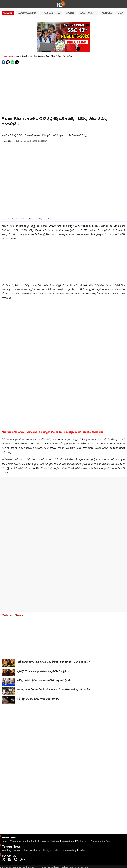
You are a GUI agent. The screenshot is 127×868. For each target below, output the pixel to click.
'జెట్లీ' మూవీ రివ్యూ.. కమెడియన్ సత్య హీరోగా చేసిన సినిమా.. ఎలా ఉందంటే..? (53, 662)
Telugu (4, 56)
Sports (17, 850)
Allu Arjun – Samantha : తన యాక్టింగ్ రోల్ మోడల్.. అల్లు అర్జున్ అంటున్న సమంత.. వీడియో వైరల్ (59, 432)
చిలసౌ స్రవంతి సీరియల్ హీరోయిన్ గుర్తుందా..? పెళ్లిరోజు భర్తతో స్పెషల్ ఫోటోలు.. (54, 689)
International (68, 841)
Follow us (9, 855)
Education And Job (100, 841)
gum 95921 (8, 141)
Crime (25, 850)
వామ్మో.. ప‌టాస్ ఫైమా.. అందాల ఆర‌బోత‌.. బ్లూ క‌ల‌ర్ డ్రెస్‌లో (44, 680)
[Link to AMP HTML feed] (22, 860)
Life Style (47, 850)
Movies (12, 56)
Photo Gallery (69, 850)
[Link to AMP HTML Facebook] (10, 860)
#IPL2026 (70, 13)
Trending (6, 850)
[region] (63, 90)
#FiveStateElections (51, 13)
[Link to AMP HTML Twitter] (4, 860)
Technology (82, 841)
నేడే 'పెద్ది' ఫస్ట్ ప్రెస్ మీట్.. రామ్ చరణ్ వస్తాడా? (38, 698)
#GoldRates (107, 13)
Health (82, 850)
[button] (3, 4)
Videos (57, 850)
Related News (12, 615)
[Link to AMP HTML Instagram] (16, 860)
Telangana (16, 841)
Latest (5, 841)
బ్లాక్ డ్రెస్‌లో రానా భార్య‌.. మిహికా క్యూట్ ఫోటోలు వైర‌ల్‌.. (43, 671)
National (55, 841)
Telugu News (11, 846)
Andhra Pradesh (31, 841)
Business (35, 850)
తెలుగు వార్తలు (9, 837)
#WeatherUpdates (88, 13)
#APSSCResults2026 (27, 13)
